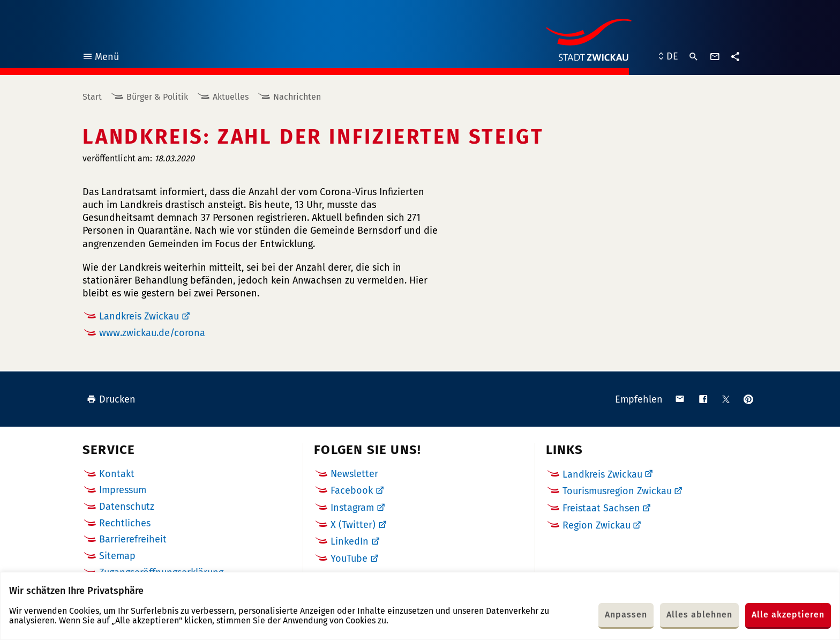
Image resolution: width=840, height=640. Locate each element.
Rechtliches (125, 523)
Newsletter (354, 474)
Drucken (111, 399)
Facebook (352, 490)
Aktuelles (231, 97)
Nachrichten (297, 97)
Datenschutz (127, 507)
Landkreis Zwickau (139, 316)
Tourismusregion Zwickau (617, 491)
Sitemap (117, 556)
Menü (100, 58)
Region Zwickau (597, 525)
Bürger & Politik (157, 97)
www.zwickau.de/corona (152, 333)
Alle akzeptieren (788, 615)
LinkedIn (350, 541)
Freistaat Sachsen (601, 508)
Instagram (352, 508)
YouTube (349, 559)
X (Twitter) (353, 525)
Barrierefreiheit (133, 539)
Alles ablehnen (699, 615)
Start (92, 97)
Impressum (123, 490)
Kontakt (117, 474)
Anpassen (626, 615)
